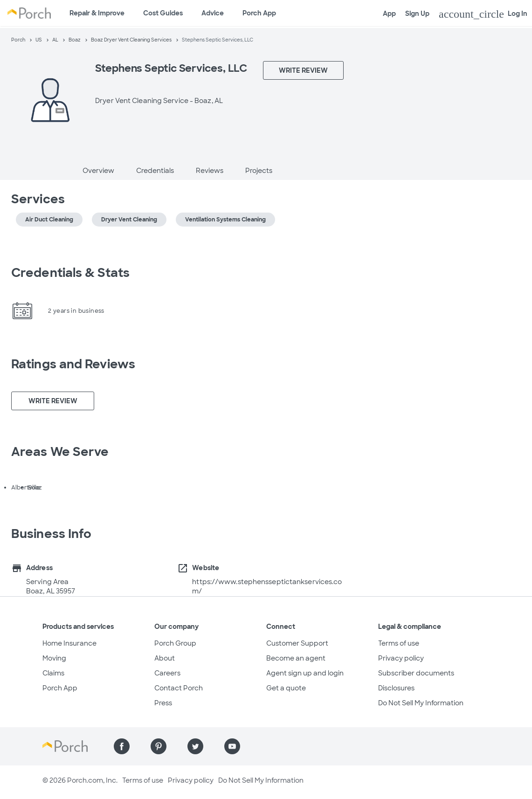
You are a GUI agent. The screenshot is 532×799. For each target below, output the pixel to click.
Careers (167, 673)
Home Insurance (69, 643)
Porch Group (175, 643)
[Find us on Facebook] (122, 746)
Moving (54, 658)
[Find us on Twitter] (195, 746)
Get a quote (286, 688)
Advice (213, 13)
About (165, 658)
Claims (53, 673)
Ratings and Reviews (73, 364)
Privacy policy (401, 658)
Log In (483, 14)
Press (163, 703)
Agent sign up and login (305, 673)
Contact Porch (179, 688)
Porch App (259, 13)
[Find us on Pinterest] (159, 746)
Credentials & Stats (70, 273)
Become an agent (296, 658)
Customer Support (297, 643)
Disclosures (396, 688)
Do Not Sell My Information (421, 703)
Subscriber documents (416, 673)
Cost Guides (163, 13)
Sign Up (417, 14)
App (389, 14)
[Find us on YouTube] (232, 746)
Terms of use (399, 643)
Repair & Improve (97, 13)
